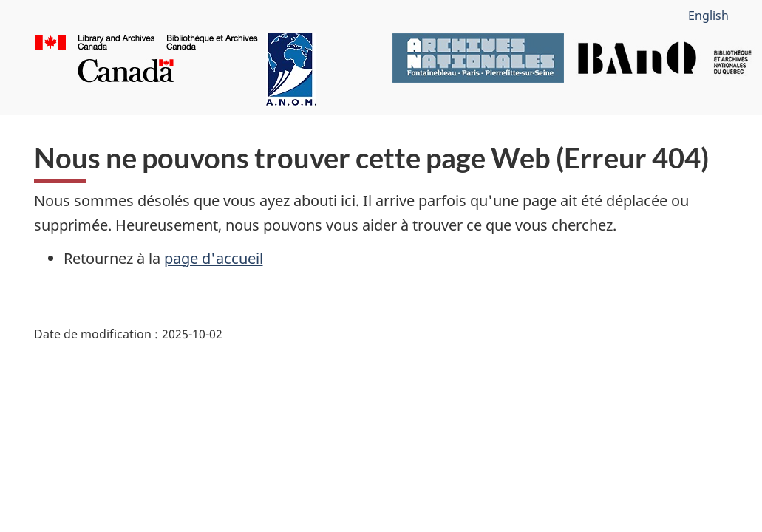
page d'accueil (214, 258)
